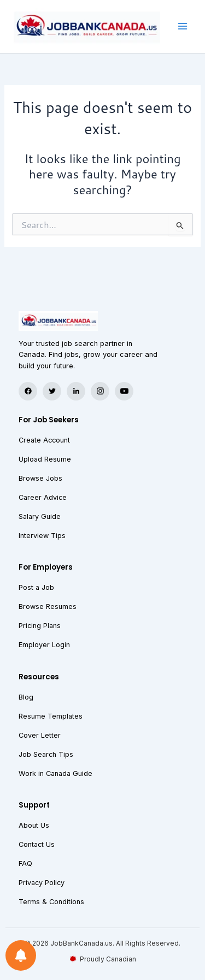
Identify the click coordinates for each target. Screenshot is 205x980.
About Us (34, 825)
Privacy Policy (42, 883)
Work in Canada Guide (55, 773)
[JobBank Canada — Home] (102, 321)
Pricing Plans (40, 626)
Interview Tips (42, 536)
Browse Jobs (40, 478)
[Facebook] (28, 391)
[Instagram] (100, 391)
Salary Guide (40, 516)
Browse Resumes (48, 606)
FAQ (25, 864)
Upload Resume (45, 459)
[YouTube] (124, 391)
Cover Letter (40, 735)
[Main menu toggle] (183, 27)
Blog (26, 697)
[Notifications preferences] (21, 955)
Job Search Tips (46, 754)
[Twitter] (52, 391)
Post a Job (36, 587)
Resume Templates (51, 716)
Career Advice (43, 497)
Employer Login (44, 645)
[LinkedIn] (76, 391)
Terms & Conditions (51, 902)
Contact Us (37, 844)
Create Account (44, 440)
